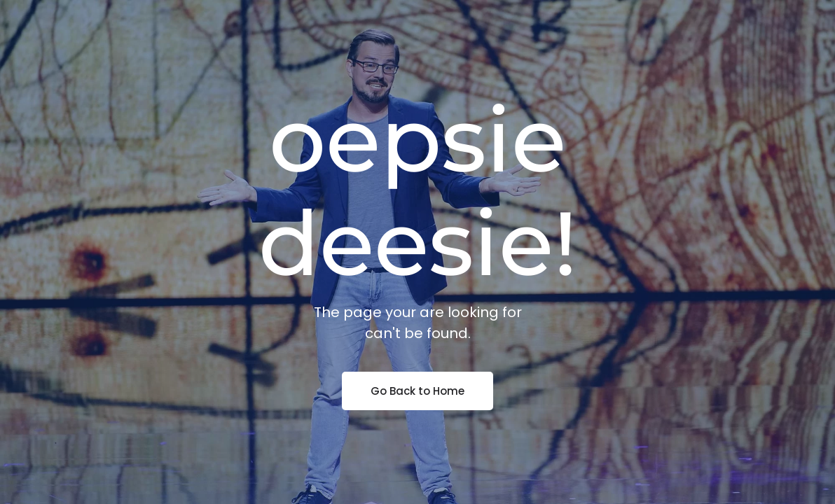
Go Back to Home (417, 391)
